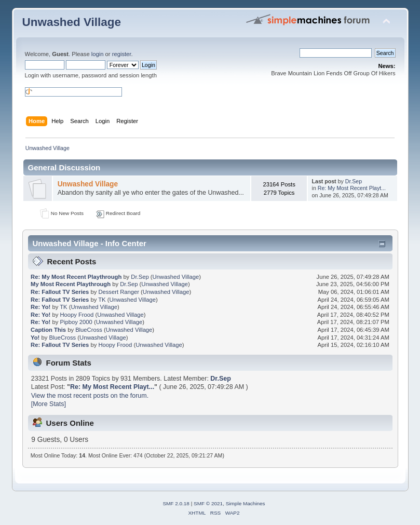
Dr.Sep (354, 181)
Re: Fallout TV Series (60, 292)
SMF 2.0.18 (176, 503)
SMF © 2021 (208, 503)
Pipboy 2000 (76, 322)
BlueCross (89, 330)
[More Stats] (49, 404)
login (98, 54)
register (122, 54)
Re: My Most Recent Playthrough (76, 277)
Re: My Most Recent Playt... (352, 188)
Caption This (48, 330)
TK (102, 300)
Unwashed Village (72, 22)
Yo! (35, 338)
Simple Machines (246, 503)
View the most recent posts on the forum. (90, 396)
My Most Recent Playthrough (71, 284)
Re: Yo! (40, 307)
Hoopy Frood (77, 315)
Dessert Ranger (119, 292)
